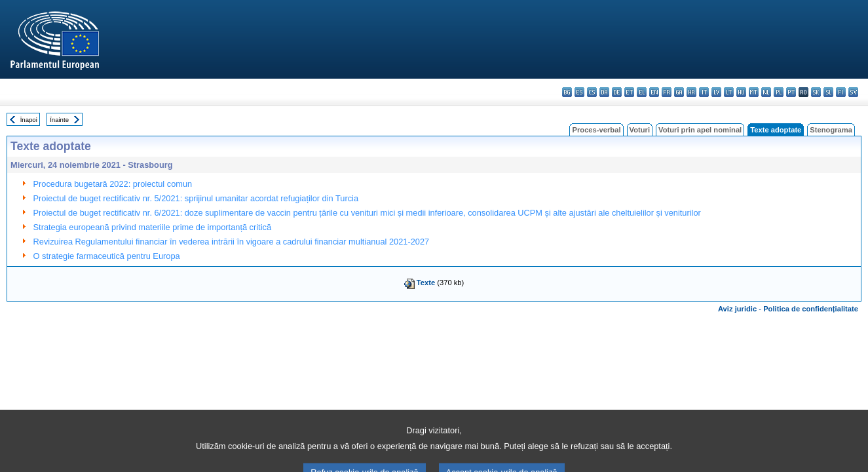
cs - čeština (592, 92)
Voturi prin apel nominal (700, 130)
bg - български (567, 92)
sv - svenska (853, 92)
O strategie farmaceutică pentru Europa (107, 256)
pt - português (791, 92)
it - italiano (704, 92)
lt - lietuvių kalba (729, 92)
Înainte (59, 120)
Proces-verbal (596, 130)
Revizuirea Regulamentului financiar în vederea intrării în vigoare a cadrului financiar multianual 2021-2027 (232, 242)
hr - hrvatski (691, 92)
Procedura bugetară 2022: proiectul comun (113, 184)
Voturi (640, 130)
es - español (579, 92)
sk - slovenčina (816, 92)
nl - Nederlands (766, 92)
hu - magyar (741, 92)
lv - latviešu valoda (716, 92)
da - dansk (604, 92)
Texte (426, 283)
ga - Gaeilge (679, 92)
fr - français (667, 92)
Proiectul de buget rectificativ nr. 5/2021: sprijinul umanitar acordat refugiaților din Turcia (196, 198)
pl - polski (779, 92)
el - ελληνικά (642, 92)
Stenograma (831, 130)
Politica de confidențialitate (811, 309)
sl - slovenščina (828, 92)
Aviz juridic (737, 309)
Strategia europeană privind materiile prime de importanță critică (152, 227)
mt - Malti (754, 92)
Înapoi (29, 120)
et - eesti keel (629, 92)
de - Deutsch (617, 92)
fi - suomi (841, 92)
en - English (654, 92)
